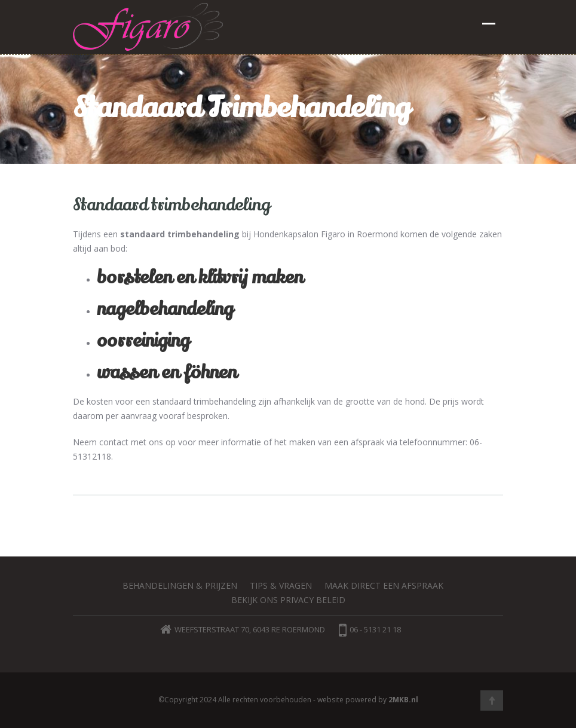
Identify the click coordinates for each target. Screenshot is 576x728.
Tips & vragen (281, 585)
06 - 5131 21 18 (370, 629)
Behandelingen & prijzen (180, 585)
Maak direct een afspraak (384, 585)
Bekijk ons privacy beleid (288, 600)
